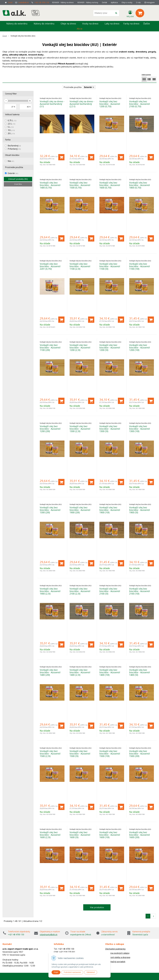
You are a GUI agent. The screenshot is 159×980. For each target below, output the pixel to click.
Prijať (56, 972)
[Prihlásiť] (130, 14)
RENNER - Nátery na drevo (63, 2)
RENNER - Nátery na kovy (88, 2)
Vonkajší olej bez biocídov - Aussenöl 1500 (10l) (110, 754)
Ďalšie (148, 24)
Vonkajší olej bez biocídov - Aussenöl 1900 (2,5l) (50, 591)
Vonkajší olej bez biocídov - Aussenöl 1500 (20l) (139, 754)
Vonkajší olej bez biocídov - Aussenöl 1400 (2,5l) (80, 672)
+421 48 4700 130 (42, 2)
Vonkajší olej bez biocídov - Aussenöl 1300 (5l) (110, 429)
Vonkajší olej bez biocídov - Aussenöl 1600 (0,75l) (110, 185)
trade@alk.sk (24, 2)
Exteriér (13, 173)
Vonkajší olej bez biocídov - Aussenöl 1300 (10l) (139, 429)
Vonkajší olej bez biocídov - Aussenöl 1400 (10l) (110, 672)
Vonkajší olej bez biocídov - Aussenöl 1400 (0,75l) (50, 185)
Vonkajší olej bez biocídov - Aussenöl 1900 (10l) (110, 510)
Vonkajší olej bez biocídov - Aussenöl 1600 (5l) (80, 835)
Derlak (104, 2)
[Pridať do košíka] (61, 157)
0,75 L (12, 120)
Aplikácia (114, 2)
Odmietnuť (91, 972)
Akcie (80, 29)
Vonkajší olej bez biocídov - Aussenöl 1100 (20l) (50, 348)
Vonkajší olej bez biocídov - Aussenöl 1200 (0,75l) (110, 104)
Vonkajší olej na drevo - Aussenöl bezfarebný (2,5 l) (82, 104)
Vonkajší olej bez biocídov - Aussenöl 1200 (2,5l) (80, 348)
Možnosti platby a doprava (118, 957)
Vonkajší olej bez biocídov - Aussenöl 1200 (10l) (139, 348)
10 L (11, 130)
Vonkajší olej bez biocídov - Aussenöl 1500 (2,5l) (50, 754)
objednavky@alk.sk (49, 935)
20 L (11, 133)
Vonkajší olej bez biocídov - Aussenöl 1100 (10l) (139, 266)
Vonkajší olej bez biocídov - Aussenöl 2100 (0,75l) (139, 104)
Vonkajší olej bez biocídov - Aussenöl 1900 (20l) (80, 510)
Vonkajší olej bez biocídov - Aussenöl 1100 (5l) (110, 266)
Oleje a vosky (127, 2)
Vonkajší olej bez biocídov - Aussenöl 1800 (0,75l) (139, 185)
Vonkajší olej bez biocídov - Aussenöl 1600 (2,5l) (50, 835)
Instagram (150, 2)
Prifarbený (14, 149)
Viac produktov (97, 907)
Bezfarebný (14, 146)
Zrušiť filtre (18, 184)
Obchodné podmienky (115, 949)
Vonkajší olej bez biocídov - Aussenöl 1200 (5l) (110, 348)
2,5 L (11, 124)
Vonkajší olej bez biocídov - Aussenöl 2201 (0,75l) (50, 266)
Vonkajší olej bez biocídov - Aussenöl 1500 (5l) (80, 754)
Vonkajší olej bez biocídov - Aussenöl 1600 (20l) (139, 835)
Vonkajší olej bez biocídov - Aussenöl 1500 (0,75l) (80, 185)
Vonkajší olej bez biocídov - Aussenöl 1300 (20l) (50, 510)
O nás (138, 2)
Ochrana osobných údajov (117, 953)
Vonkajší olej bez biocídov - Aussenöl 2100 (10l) (139, 591)
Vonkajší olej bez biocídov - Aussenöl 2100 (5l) (110, 591)
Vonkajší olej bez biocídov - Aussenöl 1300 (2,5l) (80, 429)
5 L (11, 127)
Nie (11, 161)
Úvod (10, 2)
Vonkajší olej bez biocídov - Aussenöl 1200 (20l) (50, 429)
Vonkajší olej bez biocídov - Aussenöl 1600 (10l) (110, 835)
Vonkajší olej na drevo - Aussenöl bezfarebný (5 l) (52, 104)
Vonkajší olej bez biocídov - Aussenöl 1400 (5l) (139, 672)
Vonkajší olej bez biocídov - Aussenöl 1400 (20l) (50, 672)
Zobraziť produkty (18, 179)
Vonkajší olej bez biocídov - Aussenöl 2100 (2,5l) (80, 591)
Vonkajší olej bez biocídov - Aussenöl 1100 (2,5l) (80, 266)
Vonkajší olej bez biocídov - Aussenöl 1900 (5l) (139, 510)
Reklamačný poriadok (115, 962)
